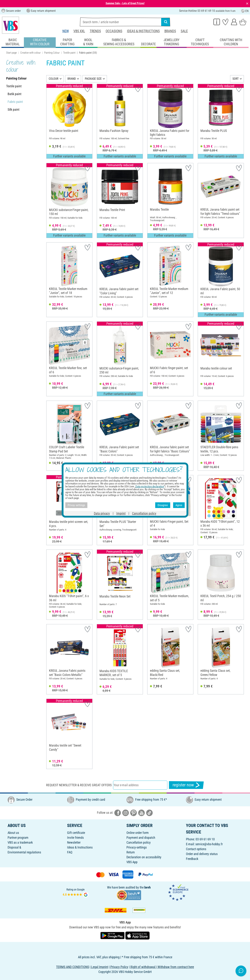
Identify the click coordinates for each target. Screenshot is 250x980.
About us (13, 833)
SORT (236, 79)
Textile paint (69, 53)
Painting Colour (52, 53)
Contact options (196, 849)
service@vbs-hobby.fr (209, 844)
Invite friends (75, 838)
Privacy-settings (137, 847)
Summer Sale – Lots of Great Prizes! (125, 3)
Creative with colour (30, 53)
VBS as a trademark (20, 842)
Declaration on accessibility (144, 857)
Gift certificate (76, 833)
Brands (170, 31)
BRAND (72, 79)
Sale (184, 31)
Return (131, 852)
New (66, 31)
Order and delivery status (202, 854)
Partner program (18, 838)
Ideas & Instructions (143, 31)
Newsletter (74, 842)
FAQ (70, 852)
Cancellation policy (139, 842)
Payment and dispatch (141, 838)
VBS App (132, 862)
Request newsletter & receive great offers (79, 785)
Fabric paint (15, 102)
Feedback (192, 859)
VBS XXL (79, 31)
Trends (95, 31)
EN (245, 11)
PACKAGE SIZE (93, 79)
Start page (11, 53)
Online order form (138, 833)
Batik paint (14, 94)
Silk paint (13, 109)
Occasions (114, 31)
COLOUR (54, 79)
